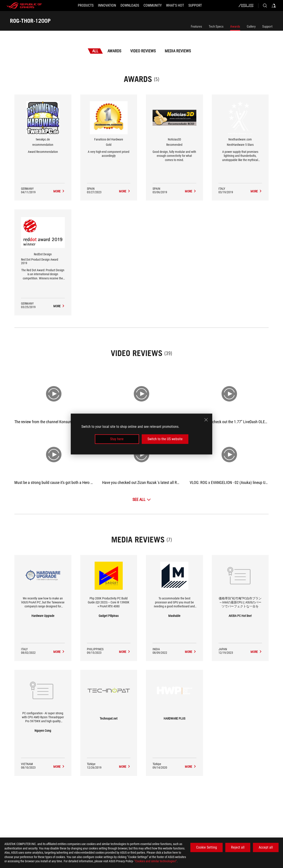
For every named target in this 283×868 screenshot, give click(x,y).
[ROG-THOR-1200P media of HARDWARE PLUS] (191, 767)
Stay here (117, 439)
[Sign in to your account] (274, 6)
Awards (235, 27)
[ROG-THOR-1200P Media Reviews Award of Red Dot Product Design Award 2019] (59, 306)
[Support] (195, 6)
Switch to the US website (165, 439)
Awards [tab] (114, 51)
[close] (206, 420)
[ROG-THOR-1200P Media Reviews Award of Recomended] (191, 191)
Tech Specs (216, 27)
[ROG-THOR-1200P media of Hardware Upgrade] (59, 652)
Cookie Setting (207, 847)
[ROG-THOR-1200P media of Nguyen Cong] (59, 767)
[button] (86, 6)
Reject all (238, 847)
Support (267, 27)
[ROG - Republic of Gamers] (24, 6)
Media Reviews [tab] (178, 51)
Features (196, 27)
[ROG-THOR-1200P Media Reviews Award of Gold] (125, 191)
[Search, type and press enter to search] (265, 6)
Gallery (251, 27)
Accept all (266, 847)
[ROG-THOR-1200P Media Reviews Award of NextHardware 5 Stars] (256, 191)
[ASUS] (246, 6)
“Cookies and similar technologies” (155, 861)
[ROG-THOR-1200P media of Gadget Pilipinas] (125, 652)
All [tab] (95, 51)
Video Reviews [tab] (143, 51)
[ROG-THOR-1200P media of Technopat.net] (125, 767)
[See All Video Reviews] (142, 499)
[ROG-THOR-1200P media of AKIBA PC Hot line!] (256, 652)
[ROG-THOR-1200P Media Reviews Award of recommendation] (59, 191)
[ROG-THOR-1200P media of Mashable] (191, 652)
